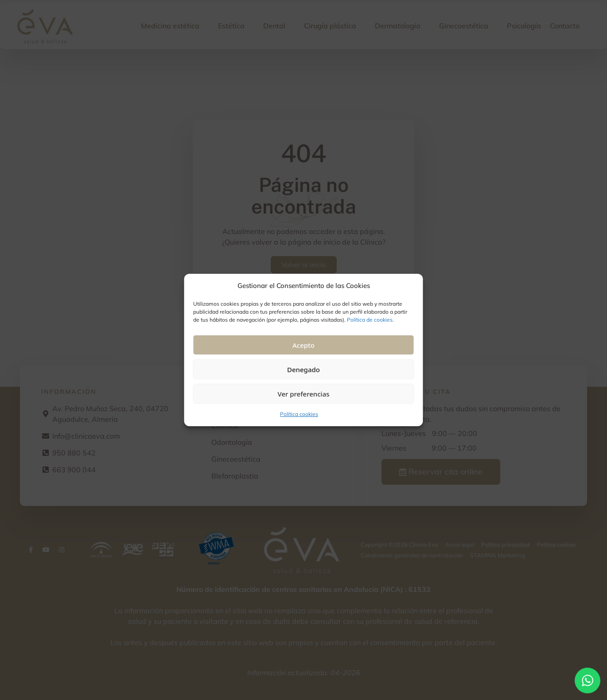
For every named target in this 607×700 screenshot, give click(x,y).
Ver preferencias (303, 394)
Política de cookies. (370, 320)
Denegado (303, 369)
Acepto (303, 345)
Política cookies (299, 414)
